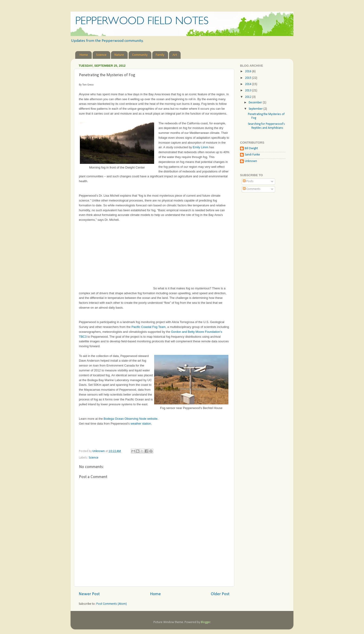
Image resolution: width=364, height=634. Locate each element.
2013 (249, 91)
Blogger (206, 622)
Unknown (251, 161)
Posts (248, 181)
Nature (119, 55)
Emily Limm (200, 147)
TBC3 (83, 337)
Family (160, 55)
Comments (252, 189)
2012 (249, 97)
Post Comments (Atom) (112, 604)
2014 (249, 84)
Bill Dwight (251, 148)
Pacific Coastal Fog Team (148, 327)
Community (140, 55)
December (256, 103)
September (256, 109)
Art (175, 55)
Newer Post (89, 594)
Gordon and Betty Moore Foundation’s (197, 332)
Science (101, 55)
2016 (249, 71)
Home (84, 55)
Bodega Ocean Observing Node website (130, 419)
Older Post (220, 594)
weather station (141, 424)
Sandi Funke (252, 155)
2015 (249, 78)
